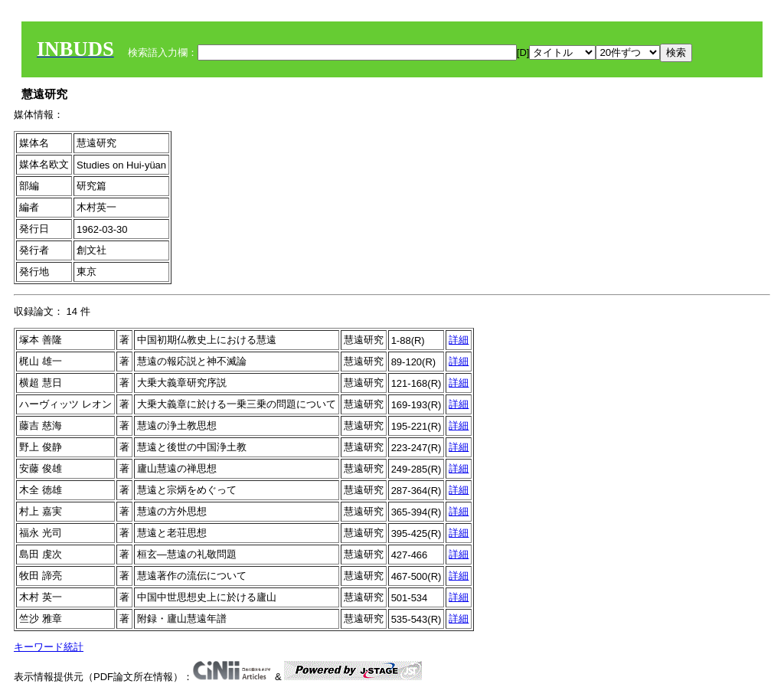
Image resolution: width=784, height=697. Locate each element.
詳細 (459, 340)
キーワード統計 (49, 647)
